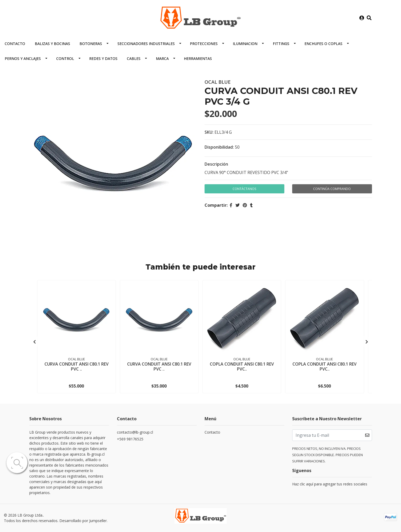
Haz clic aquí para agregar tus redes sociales (330, 484)
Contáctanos (244, 189)
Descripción (216, 164)
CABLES (134, 58)
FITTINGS (281, 43)
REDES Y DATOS (103, 58)
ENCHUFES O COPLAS (323, 43)
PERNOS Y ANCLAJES (23, 58)
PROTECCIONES (204, 43)
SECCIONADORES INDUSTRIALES (146, 43)
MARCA (162, 58)
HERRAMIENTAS (198, 58)
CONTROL (65, 58)
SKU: (209, 132)
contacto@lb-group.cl (135, 432)
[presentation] (35, 341)
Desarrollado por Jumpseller (83, 521)
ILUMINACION (245, 43)
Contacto (15, 43)
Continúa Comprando (332, 189)
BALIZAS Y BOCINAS (52, 43)
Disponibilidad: (219, 147)
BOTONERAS (91, 43)
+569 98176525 (130, 439)
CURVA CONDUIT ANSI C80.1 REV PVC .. (77, 366)
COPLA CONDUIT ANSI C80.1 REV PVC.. (242, 366)
